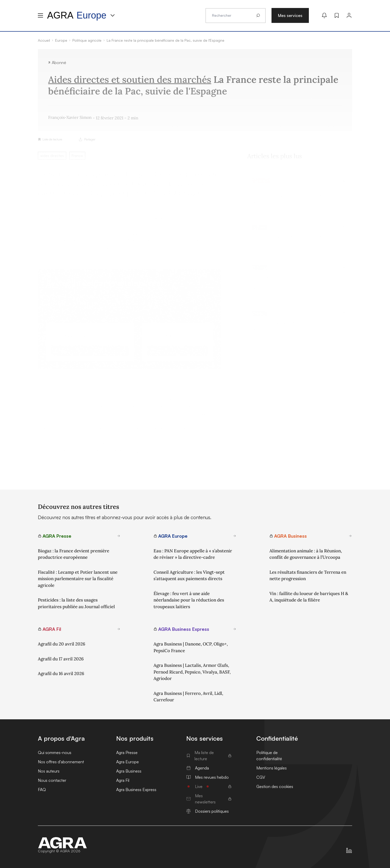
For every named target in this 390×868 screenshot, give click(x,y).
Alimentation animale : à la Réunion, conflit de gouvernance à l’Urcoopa (306, 554)
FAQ (42, 790)
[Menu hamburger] (40, 15)
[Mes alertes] (324, 15)
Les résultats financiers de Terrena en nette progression (308, 575)
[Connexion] (349, 15)
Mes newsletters (209, 799)
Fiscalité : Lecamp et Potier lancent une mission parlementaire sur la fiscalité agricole (78, 579)
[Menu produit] (113, 15)
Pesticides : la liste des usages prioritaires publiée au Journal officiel (76, 603)
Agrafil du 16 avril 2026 (61, 674)
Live (209, 786)
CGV (261, 777)
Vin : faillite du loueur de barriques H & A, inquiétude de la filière (309, 597)
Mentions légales (272, 768)
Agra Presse (127, 752)
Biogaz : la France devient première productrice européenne (74, 554)
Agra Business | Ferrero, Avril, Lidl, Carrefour (188, 697)
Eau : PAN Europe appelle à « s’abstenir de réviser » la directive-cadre (193, 554)
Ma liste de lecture (209, 756)
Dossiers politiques (207, 811)
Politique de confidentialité (269, 756)
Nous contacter (52, 780)
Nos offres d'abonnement (61, 762)
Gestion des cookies (275, 786)
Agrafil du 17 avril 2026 (61, 659)
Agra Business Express (136, 790)
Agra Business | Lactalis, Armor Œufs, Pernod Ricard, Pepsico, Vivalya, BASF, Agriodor (192, 672)
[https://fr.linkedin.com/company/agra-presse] (349, 851)
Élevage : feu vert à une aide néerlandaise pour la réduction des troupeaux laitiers (189, 600)
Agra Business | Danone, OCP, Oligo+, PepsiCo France (191, 647)
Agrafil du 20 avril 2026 (62, 644)
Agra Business (129, 771)
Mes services (290, 15)
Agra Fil (123, 780)
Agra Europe (128, 762)
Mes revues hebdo (207, 777)
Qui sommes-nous (55, 752)
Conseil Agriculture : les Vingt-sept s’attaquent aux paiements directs (189, 575)
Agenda (198, 768)
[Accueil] (63, 843)
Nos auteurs (49, 771)
